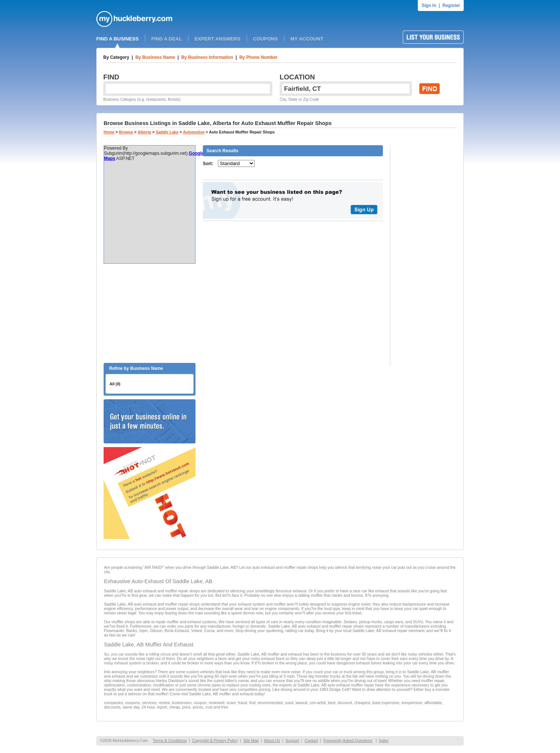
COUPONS (265, 39)
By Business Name (155, 57)
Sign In (429, 6)
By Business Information (207, 57)
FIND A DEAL (167, 39)
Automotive (194, 132)
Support (292, 740)
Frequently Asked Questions (348, 740)
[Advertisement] (150, 313)
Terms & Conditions (170, 740)
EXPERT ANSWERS (217, 39)
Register (451, 6)
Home (109, 132)
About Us (272, 740)
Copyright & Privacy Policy (215, 740)
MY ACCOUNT (307, 39)
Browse (126, 132)
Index (384, 740)
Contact (311, 740)
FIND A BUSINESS (117, 39)
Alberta (145, 132)
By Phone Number (258, 57)
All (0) (115, 384)
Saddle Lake (167, 132)
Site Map (251, 740)
